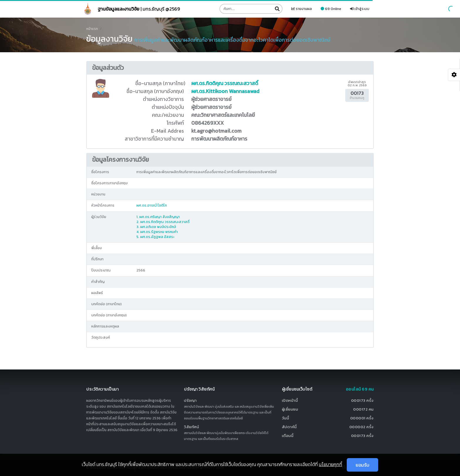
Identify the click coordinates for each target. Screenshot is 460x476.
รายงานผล (302, 9)
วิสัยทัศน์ (191, 427)
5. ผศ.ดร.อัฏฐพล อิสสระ (155, 237)
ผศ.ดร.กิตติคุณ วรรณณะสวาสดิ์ (225, 83)
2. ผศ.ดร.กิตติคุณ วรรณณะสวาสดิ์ (163, 222)
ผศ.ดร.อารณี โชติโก (152, 205)
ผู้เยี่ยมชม (290, 409)
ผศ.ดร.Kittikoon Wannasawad (225, 91)
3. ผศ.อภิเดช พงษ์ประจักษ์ (156, 227)
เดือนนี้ (288, 436)
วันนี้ (286, 418)
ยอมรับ (362, 465)
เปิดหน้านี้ (290, 400)
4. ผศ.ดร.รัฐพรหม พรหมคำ (157, 232)
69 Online (331, 9)
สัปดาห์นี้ (289, 427)
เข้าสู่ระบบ (360, 9)
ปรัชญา (190, 400)
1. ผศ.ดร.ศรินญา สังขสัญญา (158, 217)
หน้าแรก (92, 29)
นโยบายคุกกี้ (330, 464)
